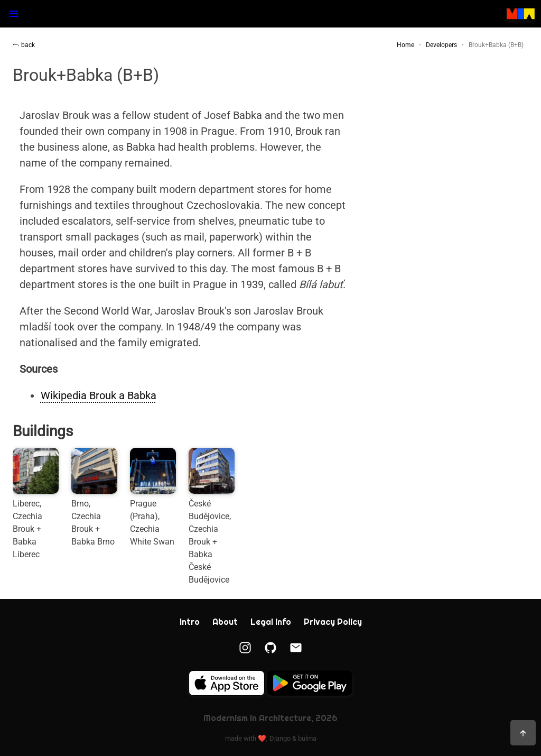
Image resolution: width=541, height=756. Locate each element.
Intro (190, 622)
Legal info (271, 622)
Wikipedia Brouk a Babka (99, 395)
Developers (441, 45)
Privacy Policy (333, 622)
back (24, 45)
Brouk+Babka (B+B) (496, 45)
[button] (14, 14)
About (225, 622)
